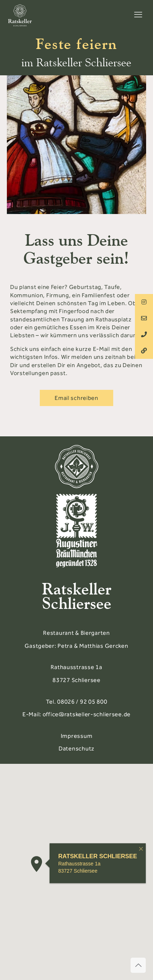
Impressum (76, 736)
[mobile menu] (138, 15)
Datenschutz (76, 749)
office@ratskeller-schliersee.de (87, 714)
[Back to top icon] (138, 965)
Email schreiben (76, 398)
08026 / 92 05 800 (82, 702)
